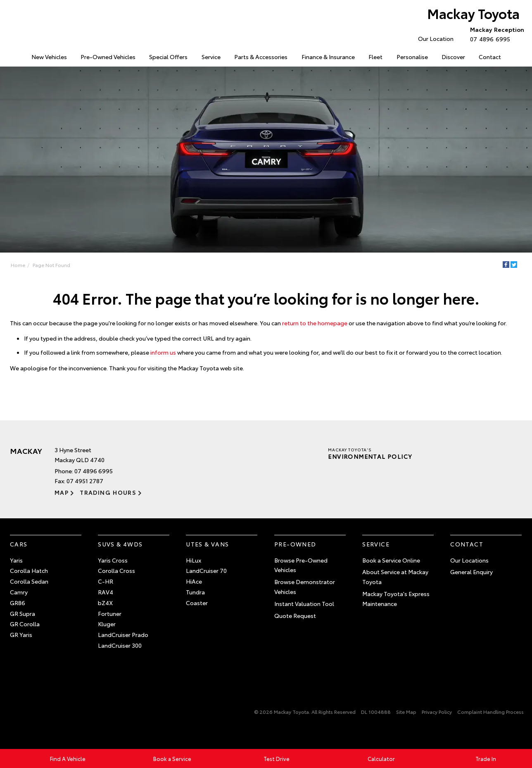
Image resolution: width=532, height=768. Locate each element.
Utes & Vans (207, 544)
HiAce (194, 581)
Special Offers (168, 57)
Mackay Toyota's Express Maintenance (396, 599)
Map (62, 492)
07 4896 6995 (495, 34)
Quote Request (295, 615)
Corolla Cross (116, 570)
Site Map (406, 712)
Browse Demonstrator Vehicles (305, 587)
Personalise (412, 57)
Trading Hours (108, 492)
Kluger (107, 624)
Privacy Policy (437, 712)
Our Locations (469, 560)
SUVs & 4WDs (120, 544)
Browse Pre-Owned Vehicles (301, 565)
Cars (19, 544)
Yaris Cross (113, 560)
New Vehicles (49, 57)
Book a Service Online (391, 560)
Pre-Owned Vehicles (108, 57)
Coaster (197, 603)
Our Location (436, 38)
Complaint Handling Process (490, 712)
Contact (490, 57)
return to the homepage (315, 323)
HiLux (194, 560)
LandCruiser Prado (123, 634)
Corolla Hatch (29, 570)
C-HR (106, 581)
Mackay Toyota (473, 13)
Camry (19, 592)
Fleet (375, 57)
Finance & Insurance (328, 57)
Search (516, 57)
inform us (163, 352)
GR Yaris (21, 634)
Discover (453, 57)
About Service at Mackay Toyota (395, 577)
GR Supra (23, 613)
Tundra (195, 592)
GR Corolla (25, 624)
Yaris (16, 560)
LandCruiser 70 (206, 570)
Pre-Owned (295, 544)
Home (11, 55)
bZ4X (105, 603)
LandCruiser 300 (120, 645)
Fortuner (110, 613)
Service (211, 57)
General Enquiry (471, 572)
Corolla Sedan (29, 581)
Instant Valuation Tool (304, 603)
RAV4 (106, 592)
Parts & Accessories (261, 57)
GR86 (18, 603)
